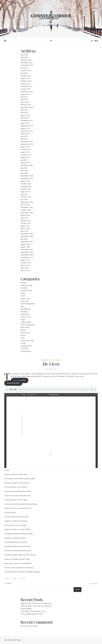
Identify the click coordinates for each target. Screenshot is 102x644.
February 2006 (26, 186)
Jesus (23, 306)
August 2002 (25, 192)
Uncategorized (26, 346)
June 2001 (24, 194)
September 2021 (27, 91)
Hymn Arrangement (28, 304)
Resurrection (25, 333)
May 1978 (24, 268)
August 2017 (25, 123)
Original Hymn (26, 322)
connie (9, 583)
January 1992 (25, 220)
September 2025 (27, 65)
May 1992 (24, 218)
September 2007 (27, 178)
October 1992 (26, 210)
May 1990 (24, 231)
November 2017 (27, 120)
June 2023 (24, 73)
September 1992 (27, 213)
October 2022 (26, 76)
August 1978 (25, 265)
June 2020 (24, 110)
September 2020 (27, 107)
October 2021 (26, 89)
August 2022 (25, 78)
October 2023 (26, 70)
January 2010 (25, 163)
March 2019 (25, 118)
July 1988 (24, 239)
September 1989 (27, 234)
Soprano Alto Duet (27, 340)
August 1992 (25, 215)
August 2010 (25, 157)
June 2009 (24, 170)
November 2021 (27, 86)
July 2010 (24, 160)
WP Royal (18, 640)
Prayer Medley (26, 609)
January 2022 (25, 84)
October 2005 (26, 189)
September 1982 (27, 252)
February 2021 (26, 105)
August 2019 (25, 115)
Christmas (24, 288)
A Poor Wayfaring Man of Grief (32, 614)
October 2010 (26, 155)
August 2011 (25, 152)
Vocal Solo (23, 578)
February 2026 (26, 60)
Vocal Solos (25, 348)
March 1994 (25, 205)
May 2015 (24, 136)
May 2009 (24, 173)
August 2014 (25, 147)
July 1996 (24, 199)
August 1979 (25, 260)
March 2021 (25, 102)
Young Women (26, 351)
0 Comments (93, 583)
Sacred (23, 335)
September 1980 (27, 255)
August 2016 (25, 128)
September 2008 (27, 176)
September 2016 (27, 126)
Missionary (25, 312)
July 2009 (24, 168)
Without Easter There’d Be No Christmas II (36, 603)
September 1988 (27, 236)
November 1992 (27, 207)
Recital (23, 330)
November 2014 (27, 142)
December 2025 (27, 63)
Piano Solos (25, 327)
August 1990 (25, 228)
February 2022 (26, 81)
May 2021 (24, 97)
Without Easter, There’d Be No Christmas (36, 606)
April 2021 (24, 99)
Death (23, 293)
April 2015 (24, 139)
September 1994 (27, 202)
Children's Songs (27, 285)
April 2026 (24, 57)
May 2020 (24, 113)
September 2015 (27, 131)
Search (77, 590)
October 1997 (26, 197)
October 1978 (26, 263)
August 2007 (25, 181)
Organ (23, 319)
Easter (23, 296)
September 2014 (27, 144)
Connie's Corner (26, 290)
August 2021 (25, 94)
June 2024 (24, 68)
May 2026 (24, 55)
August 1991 (25, 226)
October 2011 (26, 149)
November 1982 (27, 249)
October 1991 (26, 223)
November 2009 (27, 165)
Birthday (24, 283)
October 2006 (26, 184)
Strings (23, 343)
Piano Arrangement (28, 325)
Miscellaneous (26, 309)
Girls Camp (25, 301)
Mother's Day (26, 317)
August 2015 (25, 134)
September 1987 (27, 242)
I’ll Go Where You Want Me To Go (33, 611)
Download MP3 (13, 383)
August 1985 (25, 244)
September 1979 (27, 257)
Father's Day (25, 298)
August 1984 (25, 247)
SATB (23, 338)
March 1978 (25, 271)
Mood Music (25, 314)
